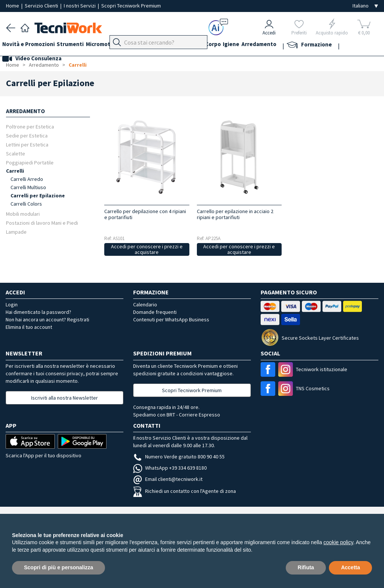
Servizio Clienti (42, 6)
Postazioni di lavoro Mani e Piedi (42, 223)
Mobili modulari (23, 214)
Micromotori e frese (123, 46)
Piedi (161, 46)
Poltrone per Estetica (30, 126)
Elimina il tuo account (29, 327)
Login (12, 304)
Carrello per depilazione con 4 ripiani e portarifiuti (145, 214)
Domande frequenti (155, 312)
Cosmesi (219, 46)
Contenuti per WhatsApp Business (171, 319)
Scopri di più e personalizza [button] (58, 567)
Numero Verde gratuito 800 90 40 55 (179, 457)
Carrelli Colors (26, 204)
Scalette (16, 153)
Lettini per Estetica (27, 144)
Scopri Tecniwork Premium (131, 6)
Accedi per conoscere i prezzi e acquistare (147, 249)
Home (13, 6)
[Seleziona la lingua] (365, 6)
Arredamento (298, 46)
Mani (180, 46)
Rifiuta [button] (306, 567)
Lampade (16, 232)
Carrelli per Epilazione (38, 196)
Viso (197, 46)
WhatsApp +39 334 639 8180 (170, 468)
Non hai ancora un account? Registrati (47, 319)
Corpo (244, 46)
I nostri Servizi (80, 6)
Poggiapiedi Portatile (30, 162)
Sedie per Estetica (27, 135)
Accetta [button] (350, 567)
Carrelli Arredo (27, 179)
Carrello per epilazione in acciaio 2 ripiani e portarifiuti (235, 214)
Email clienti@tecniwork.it (168, 479)
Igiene (266, 46)
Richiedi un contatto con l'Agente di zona (184, 491)
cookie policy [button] (338, 542)
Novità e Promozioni (32, 46)
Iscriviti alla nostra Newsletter (64, 398)
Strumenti (78, 46)
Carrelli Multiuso (28, 187)
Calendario (145, 304)
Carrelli (78, 65)
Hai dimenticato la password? (38, 312)
